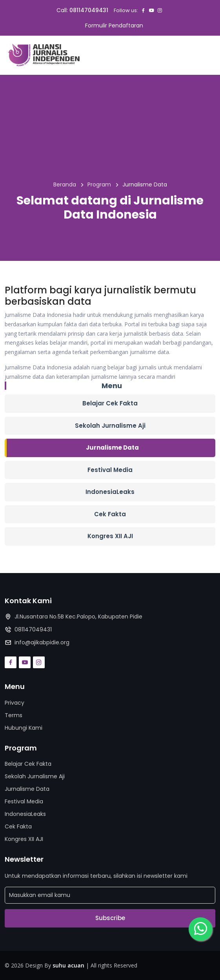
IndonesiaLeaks (110, 492)
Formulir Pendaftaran (114, 25)
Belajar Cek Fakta (110, 403)
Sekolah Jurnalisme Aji (110, 426)
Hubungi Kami (24, 728)
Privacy (15, 703)
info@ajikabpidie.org (42, 642)
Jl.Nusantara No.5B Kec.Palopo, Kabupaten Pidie (78, 617)
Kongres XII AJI (110, 536)
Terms (14, 715)
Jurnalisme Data (112, 448)
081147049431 (89, 10)
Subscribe (110, 918)
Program (99, 184)
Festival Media (110, 470)
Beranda (65, 184)
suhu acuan (68, 965)
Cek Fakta (110, 514)
